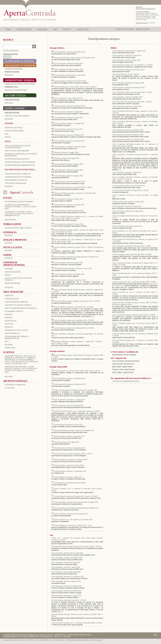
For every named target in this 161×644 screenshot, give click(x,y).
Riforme (9, 269)
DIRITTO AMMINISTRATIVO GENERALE (21, 308)
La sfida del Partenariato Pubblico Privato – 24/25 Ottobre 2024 (21, 207)
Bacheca (9, 186)
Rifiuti (8, 137)
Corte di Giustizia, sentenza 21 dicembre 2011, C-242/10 (74, 307)
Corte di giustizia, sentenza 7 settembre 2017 (70, 378)
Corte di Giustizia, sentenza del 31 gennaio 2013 (71, 514)
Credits (89, 635)
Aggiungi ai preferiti (143, 29)
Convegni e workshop (16, 183)
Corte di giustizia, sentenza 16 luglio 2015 (127, 106)
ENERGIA (9, 314)
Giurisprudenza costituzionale (20, 162)
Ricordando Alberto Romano (19, 202)
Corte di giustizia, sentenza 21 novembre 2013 (128, 186)
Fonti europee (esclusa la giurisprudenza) (18, 147)
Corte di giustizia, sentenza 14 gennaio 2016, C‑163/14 (73, 187)
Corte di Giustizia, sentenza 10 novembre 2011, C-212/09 (74, 320)
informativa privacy (96, 640)
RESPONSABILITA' (12, 333)
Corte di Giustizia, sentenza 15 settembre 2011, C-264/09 (74, 328)
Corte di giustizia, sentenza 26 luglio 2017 (68, 118)
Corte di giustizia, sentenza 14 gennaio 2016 (69, 182)
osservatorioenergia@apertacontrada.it (126, 381)
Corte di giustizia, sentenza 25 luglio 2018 (68, 64)
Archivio (9, 103)
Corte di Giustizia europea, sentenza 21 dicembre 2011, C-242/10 (77, 301)
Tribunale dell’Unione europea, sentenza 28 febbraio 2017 (74, 431)
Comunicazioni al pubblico (18, 174)
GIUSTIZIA (9, 324)
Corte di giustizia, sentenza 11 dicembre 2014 (128, 139)
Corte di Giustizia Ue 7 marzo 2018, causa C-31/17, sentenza (75, 87)
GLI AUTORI (10, 388)
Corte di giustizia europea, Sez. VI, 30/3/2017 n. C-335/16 (132, 65)
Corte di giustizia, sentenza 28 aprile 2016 (66, 572)
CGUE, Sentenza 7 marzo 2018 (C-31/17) (68, 98)
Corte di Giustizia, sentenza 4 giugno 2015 (69, 211)
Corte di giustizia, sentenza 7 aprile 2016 (65, 567)
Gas (7, 134)
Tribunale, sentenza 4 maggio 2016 (66, 153)
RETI (7, 341)
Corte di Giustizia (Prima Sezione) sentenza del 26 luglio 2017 (75, 390)
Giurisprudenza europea (17, 159)
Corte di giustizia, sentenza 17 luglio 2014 (127, 172)
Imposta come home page (125, 29)
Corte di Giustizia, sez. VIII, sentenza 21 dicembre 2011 (73, 520)
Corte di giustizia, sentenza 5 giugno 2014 (66, 581)
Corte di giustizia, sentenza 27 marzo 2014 (69, 224)
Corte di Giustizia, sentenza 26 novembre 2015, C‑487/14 (132, 92)
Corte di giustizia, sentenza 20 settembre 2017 (70, 384)
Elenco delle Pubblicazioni (18, 228)
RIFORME (9, 345)
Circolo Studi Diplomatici (17, 116)
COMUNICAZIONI (12, 299)
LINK (55, 29)
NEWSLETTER (83, 29)
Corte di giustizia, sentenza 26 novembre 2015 (128, 88)
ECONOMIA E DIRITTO (14, 311)
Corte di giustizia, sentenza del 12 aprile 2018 (67, 553)
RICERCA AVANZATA (11, 51)
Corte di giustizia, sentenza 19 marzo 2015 (69, 465)
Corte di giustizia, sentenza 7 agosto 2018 (68, 69)
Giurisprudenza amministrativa (20, 165)
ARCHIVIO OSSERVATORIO (16, 90)
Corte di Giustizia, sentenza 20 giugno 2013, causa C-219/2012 (76, 496)
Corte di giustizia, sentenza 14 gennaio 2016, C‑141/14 (73, 454)
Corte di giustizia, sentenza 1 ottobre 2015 (68, 199)
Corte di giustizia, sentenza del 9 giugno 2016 (128, 83)
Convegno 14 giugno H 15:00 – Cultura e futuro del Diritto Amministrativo (19, 214)
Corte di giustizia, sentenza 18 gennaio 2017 (69, 141)
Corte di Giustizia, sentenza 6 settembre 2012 (70, 280)
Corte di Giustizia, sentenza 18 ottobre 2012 (69, 274)
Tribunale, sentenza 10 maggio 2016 (67, 442)
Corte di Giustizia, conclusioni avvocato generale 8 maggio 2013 (76, 508)
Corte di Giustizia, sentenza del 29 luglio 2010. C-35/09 (132, 246)
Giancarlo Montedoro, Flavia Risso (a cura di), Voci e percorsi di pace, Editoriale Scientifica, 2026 (21, 369)
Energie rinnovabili (14, 131)
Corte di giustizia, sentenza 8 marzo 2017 (68, 129)
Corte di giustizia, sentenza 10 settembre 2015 (67, 577)
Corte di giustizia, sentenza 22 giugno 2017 (69, 406)
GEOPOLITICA (11, 321)
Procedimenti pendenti (16, 180)
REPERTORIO (10, 220)
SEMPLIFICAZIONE (12, 283)
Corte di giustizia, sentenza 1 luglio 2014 (68, 477)
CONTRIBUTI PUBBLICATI (15, 385)
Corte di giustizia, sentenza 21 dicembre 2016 (70, 147)
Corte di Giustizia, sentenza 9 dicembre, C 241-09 (69, 600)
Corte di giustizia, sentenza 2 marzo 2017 (68, 425)
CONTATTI (67, 29)
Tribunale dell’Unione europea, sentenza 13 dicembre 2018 (74, 58)
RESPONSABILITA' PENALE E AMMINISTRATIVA (17, 337)
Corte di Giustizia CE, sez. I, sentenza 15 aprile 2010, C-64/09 (134, 282)
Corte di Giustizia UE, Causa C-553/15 (126, 74)
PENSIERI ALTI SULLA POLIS (16, 330)
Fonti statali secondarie (17, 151)
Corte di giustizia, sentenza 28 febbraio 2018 (69, 106)
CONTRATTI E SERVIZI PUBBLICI (18, 305)
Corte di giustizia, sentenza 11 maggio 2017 (69, 123)
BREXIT (8, 275)
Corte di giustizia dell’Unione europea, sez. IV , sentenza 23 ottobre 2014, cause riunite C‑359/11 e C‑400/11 (77, 217)
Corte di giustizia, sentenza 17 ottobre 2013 (66, 586)
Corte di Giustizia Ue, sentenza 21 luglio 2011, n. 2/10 (73, 525)
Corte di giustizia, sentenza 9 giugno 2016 (68, 176)
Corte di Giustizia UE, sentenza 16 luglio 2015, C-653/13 (132, 102)
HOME (8, 29)
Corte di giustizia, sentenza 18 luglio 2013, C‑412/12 (130, 190)
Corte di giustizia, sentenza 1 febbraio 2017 (69, 135)
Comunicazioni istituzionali (18, 177)
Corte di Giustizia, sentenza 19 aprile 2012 (127, 226)
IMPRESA (9, 327)
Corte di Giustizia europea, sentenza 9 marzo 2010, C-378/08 (134, 315)
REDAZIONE (42, 29)
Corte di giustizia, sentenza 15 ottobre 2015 (69, 205)
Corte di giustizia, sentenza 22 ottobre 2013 (66, 591)
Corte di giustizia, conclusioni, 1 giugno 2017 (69, 400)
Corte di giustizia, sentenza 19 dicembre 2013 (70, 483)
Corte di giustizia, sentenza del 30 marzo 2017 (128, 70)
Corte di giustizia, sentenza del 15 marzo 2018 (70, 81)
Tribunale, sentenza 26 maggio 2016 (67, 158)
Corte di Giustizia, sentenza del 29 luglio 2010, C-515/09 (132, 255)
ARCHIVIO (7, 56)
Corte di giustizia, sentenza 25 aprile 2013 (68, 263)
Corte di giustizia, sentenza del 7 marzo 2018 (69, 75)
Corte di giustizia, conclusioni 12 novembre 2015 (71, 460)
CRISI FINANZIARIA (13, 272)
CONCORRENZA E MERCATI (16, 302)
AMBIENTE (9, 296)
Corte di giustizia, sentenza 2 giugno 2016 (68, 164)
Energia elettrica (14, 128)
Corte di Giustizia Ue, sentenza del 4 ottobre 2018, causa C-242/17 (77, 371)
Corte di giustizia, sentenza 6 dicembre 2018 (69, 52)
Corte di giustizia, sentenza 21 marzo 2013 (66, 596)
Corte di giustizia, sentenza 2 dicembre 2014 (128, 130)
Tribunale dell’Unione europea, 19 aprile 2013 (128, 202)
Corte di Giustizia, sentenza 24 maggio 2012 (128, 211)
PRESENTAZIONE (24, 29)
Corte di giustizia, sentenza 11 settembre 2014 (70, 471)
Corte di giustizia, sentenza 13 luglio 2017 (68, 112)
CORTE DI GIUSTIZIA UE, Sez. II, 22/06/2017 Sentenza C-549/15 (77, 411)
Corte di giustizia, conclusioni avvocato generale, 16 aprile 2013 (76, 257)
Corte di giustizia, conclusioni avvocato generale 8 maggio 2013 (76, 502)
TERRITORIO (10, 348)
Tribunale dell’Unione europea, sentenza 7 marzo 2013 (73, 268)
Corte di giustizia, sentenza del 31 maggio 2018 (129, 51)
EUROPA (8, 318)
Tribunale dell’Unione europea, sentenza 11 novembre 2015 (75, 193)
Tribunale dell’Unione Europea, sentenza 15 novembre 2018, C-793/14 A (77, 546)
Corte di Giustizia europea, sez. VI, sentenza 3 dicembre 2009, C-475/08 (77, 623)
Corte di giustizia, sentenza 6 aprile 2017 (126, 60)
